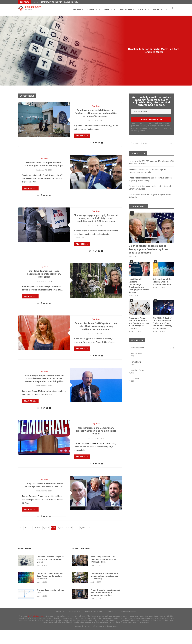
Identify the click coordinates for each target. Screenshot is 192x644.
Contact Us (112, 626)
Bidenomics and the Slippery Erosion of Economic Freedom (162, 282)
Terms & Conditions (94, 626)
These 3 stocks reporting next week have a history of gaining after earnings (105, 606)
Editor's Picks (147, 44)
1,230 (46, 542)
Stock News (143, 10)
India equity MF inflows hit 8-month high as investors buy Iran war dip (147, 171)
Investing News (126, 10)
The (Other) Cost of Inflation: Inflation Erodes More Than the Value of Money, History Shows (162, 323)
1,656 (83, 542)
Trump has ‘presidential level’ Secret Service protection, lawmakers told (44, 499)
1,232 (61, 542)
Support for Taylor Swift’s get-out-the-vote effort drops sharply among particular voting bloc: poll (96, 334)
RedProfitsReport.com (37, 630)
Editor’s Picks (159, 10)
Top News (77, 10)
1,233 (69, 542)
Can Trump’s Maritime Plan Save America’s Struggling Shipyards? (50, 590)
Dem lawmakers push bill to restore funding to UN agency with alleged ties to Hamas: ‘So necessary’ (96, 114)
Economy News (93, 10)
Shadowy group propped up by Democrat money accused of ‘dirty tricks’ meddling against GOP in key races (96, 222)
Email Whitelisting (128, 626)
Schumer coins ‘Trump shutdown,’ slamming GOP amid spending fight (44, 165)
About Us (60, 626)
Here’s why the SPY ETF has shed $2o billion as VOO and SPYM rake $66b (104, 573)
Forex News (109, 10)
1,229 (38, 542)
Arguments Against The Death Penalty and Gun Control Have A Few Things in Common (139, 323)
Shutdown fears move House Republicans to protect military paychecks (44, 280)
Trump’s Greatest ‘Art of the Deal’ (50, 605)
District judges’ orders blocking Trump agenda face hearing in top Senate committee (149, 249)
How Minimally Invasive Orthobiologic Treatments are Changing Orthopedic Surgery (139, 286)
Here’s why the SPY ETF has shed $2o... (60, 2)
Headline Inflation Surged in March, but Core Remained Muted (154, 50)
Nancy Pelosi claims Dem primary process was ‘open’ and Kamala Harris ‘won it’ (96, 444)
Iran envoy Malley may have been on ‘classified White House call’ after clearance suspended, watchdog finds (44, 389)
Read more (82, 137)
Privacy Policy (75, 626)
